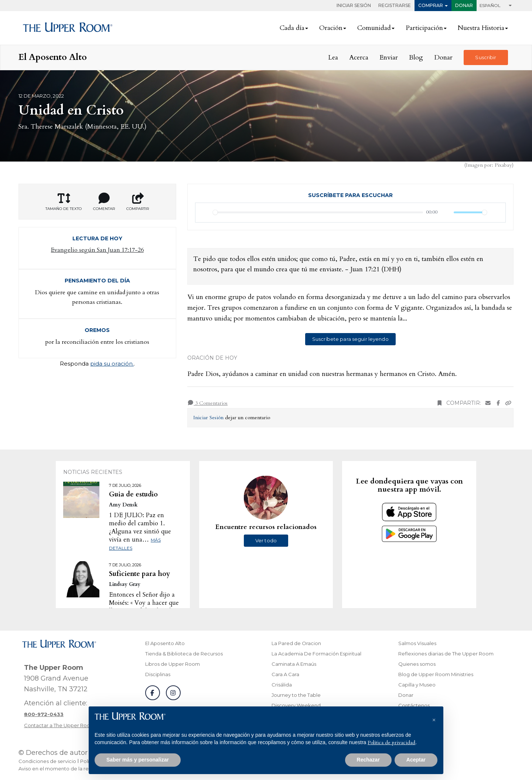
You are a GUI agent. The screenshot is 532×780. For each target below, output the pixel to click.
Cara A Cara (285, 674)
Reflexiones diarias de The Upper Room (446, 654)
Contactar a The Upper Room (59, 725)
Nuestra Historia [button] (481, 28)
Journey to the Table (296, 695)
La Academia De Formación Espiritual (316, 654)
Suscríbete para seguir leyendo (350, 339)
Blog (416, 57)
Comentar (104, 202)
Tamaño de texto (64, 202)
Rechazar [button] (368, 760)
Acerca (359, 57)
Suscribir (486, 57)
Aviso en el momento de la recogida (62, 769)
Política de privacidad (391, 742)
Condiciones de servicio (47, 761)
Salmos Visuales (417, 643)
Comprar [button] (431, 5)
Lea (333, 57)
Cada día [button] (292, 28)
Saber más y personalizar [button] (138, 760)
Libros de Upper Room (173, 664)
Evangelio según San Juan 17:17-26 (97, 250)
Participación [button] (424, 28)
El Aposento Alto (165, 643)
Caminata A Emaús (294, 664)
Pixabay (503, 165)
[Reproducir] (205, 213)
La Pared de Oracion (296, 643)
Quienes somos (417, 664)
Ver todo (266, 540)
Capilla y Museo (417, 685)
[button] (434, 718)
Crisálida (282, 685)
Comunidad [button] (374, 28)
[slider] (318, 212)
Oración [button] (331, 28)
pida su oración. (112, 364)
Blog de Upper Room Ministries (436, 674)
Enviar (389, 57)
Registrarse (395, 5)
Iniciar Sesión (354, 5)
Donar (464, 5)
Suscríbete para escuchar (350, 195)
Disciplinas (158, 674)
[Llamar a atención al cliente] (44, 714)
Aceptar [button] (416, 760)
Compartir (138, 202)
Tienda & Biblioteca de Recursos (184, 654)
